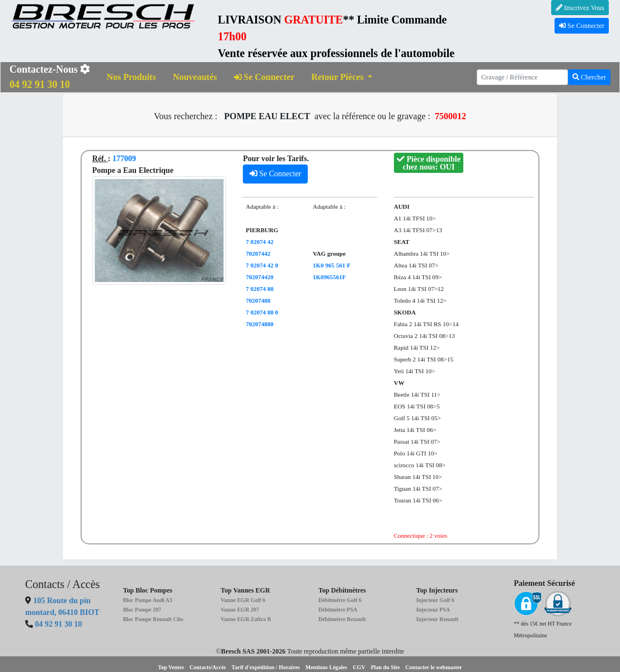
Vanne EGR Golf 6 (243, 600)
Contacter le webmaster (433, 667)
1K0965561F (329, 277)
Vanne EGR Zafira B (246, 619)
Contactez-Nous (50, 77)
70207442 (258, 253)
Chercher (589, 77)
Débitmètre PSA (338, 610)
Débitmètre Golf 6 (340, 600)
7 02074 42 (260, 242)
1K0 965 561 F (332, 265)
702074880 (260, 324)
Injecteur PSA (433, 610)
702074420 (260, 277)
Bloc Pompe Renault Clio (153, 619)
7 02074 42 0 (262, 265)
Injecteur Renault (438, 619)
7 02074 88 (260, 289)
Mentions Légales (327, 667)
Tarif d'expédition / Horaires (266, 667)
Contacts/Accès (208, 667)
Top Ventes (171, 667)
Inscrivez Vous (580, 8)
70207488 (258, 300)
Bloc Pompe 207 (142, 610)
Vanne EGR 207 (240, 610)
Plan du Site (386, 667)
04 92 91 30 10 (59, 624)
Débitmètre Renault (342, 619)
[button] (342, 77)
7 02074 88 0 (262, 312)
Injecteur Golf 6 (435, 600)
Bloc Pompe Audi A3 (148, 600)
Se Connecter (582, 26)
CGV (359, 667)
